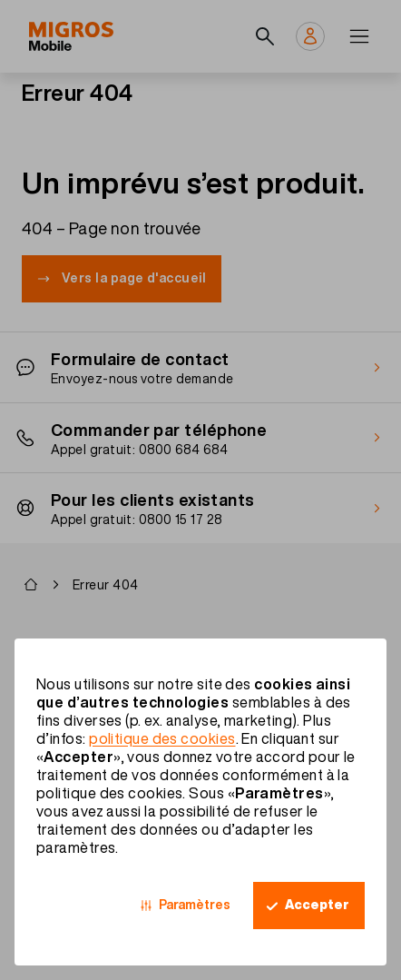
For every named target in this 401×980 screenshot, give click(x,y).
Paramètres (195, 905)
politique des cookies (162, 738)
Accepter (317, 905)
